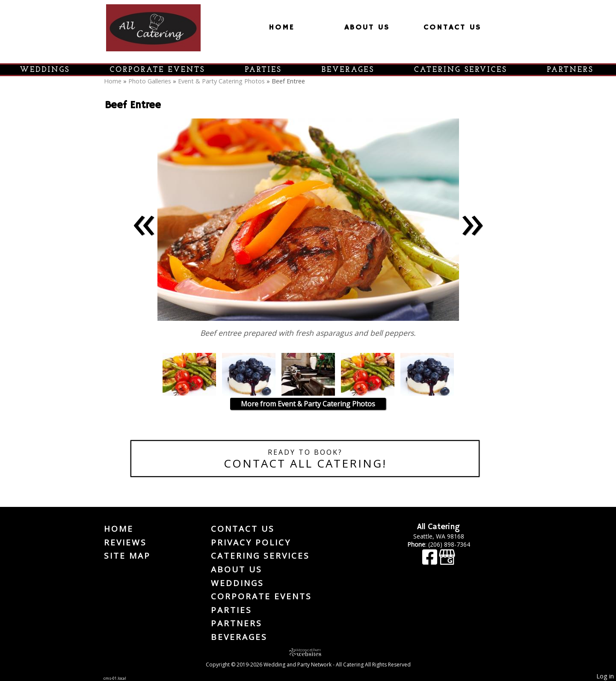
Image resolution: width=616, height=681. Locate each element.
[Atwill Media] (308, 652)
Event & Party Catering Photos (221, 81)
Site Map (127, 556)
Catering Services (461, 70)
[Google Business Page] (447, 561)
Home (281, 27)
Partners (570, 70)
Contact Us (452, 27)
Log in (605, 676)
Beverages (348, 70)
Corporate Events (158, 70)
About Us (367, 27)
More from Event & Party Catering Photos (308, 404)
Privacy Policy (251, 542)
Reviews (125, 542)
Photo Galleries (150, 81)
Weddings (45, 70)
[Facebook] (431, 561)
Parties (264, 70)
